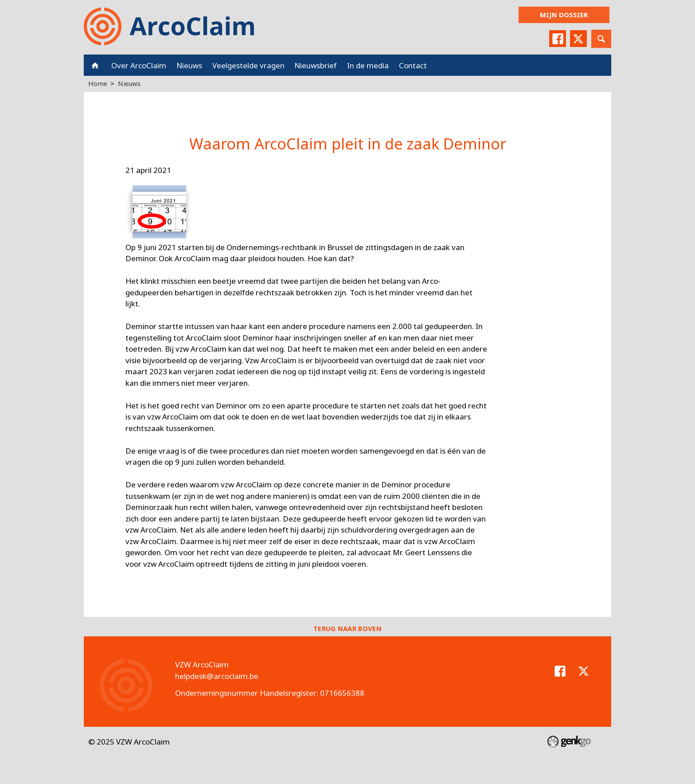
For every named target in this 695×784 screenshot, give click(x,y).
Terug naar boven (347, 628)
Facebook (558, 39)
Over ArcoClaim (139, 65)
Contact (413, 65)
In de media (368, 65)
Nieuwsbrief (316, 65)
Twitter (578, 39)
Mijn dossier (564, 15)
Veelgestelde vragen (248, 65)
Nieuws (189, 65)
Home (95, 65)
